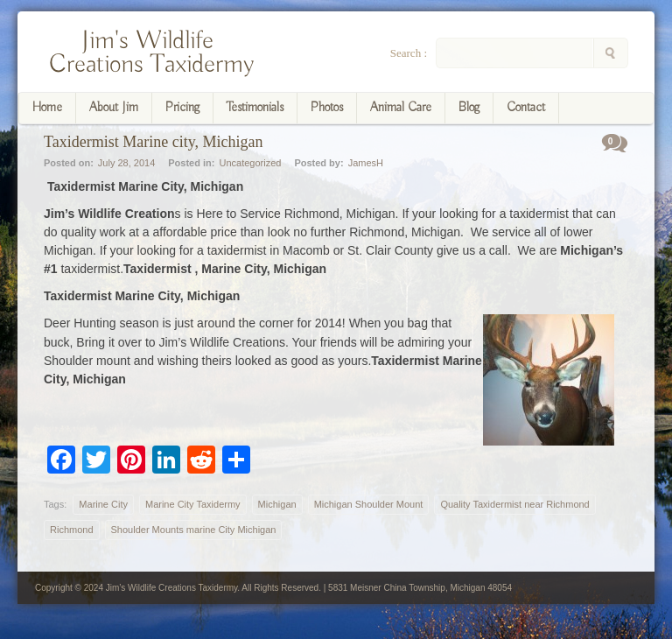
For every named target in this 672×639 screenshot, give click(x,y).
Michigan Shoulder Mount (369, 504)
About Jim (114, 108)
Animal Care (401, 108)
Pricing (182, 108)
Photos (327, 108)
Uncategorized (250, 163)
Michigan (277, 504)
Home (47, 108)
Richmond (72, 530)
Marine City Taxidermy (193, 504)
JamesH (366, 163)
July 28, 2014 (126, 163)
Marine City (103, 504)
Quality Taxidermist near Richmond (514, 504)
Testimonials (255, 108)
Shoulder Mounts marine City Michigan (194, 530)
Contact (526, 108)
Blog (469, 108)
